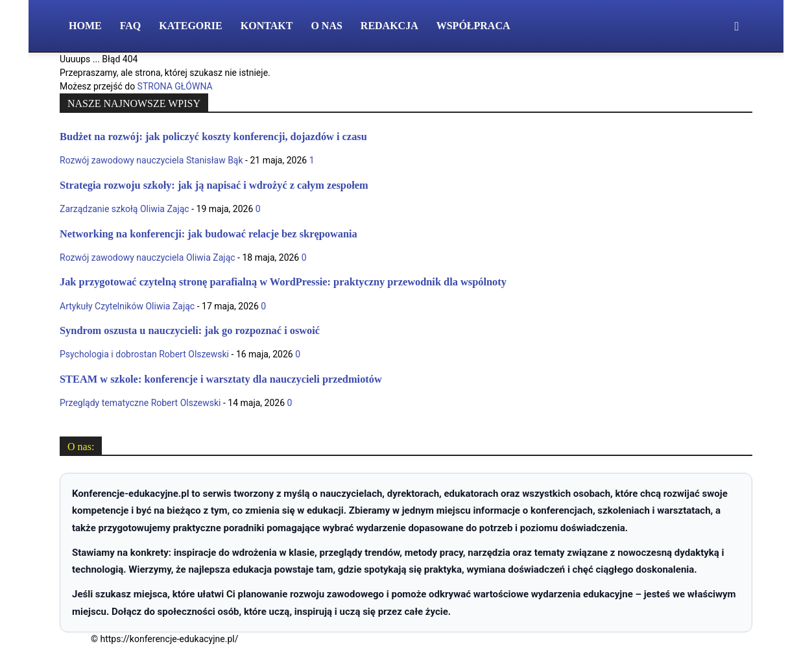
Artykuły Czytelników (101, 306)
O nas (326, 26)
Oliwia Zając (165, 209)
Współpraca (473, 26)
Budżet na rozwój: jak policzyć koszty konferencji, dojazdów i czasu (213, 137)
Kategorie (191, 26)
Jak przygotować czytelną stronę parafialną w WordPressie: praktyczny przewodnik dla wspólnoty (283, 282)
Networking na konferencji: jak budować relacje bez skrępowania (209, 234)
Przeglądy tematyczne (104, 403)
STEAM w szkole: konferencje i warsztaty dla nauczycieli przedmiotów (221, 379)
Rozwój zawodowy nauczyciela (122, 160)
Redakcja (389, 26)
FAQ (131, 26)
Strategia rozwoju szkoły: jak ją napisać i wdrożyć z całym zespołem (214, 185)
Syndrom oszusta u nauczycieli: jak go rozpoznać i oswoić (190, 330)
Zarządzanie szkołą (99, 209)
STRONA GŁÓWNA (175, 86)
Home (85, 26)
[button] (737, 27)
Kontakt (267, 26)
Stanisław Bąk (215, 160)
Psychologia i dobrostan (108, 354)
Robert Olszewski (194, 354)
